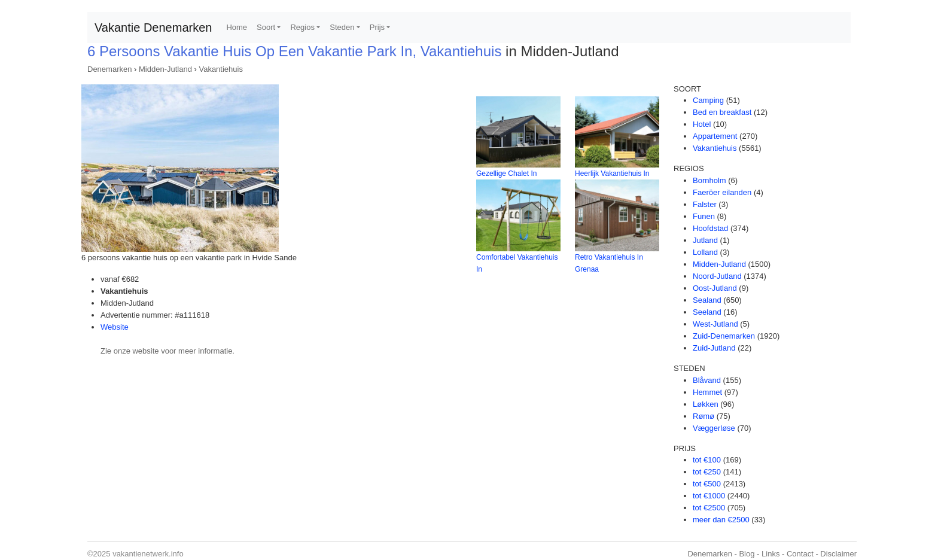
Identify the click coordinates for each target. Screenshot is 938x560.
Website (115, 327)
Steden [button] (342, 27)
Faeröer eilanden (722, 192)
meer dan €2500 (721, 520)
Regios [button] (302, 27)
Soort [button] (266, 27)
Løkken (706, 404)
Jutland (705, 240)
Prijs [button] (377, 27)
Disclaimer (838, 554)
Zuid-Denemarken (724, 336)
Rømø (703, 416)
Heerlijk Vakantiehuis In (612, 174)
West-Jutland (715, 324)
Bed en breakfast (722, 112)
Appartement (715, 136)
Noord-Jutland (717, 276)
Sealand (707, 300)
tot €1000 (709, 496)
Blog (747, 554)
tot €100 (707, 460)
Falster (705, 204)
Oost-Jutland (715, 288)
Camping (708, 100)
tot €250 (707, 472)
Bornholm (709, 180)
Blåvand (707, 380)
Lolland (705, 252)
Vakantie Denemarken (153, 28)
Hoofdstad (710, 228)
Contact (800, 554)
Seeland (707, 312)
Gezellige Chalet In (506, 174)
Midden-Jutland (165, 69)
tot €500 (707, 484)
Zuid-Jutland (714, 348)
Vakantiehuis (220, 69)
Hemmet (707, 392)
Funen (704, 216)
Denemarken (109, 69)
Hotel (702, 124)
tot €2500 (709, 508)
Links (770, 554)
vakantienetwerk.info (148, 554)
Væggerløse (714, 428)
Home (237, 27)
